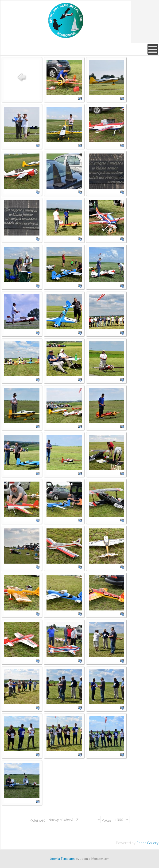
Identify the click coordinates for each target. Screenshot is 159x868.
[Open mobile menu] (153, 49)
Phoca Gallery (147, 843)
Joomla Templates (62, 859)
